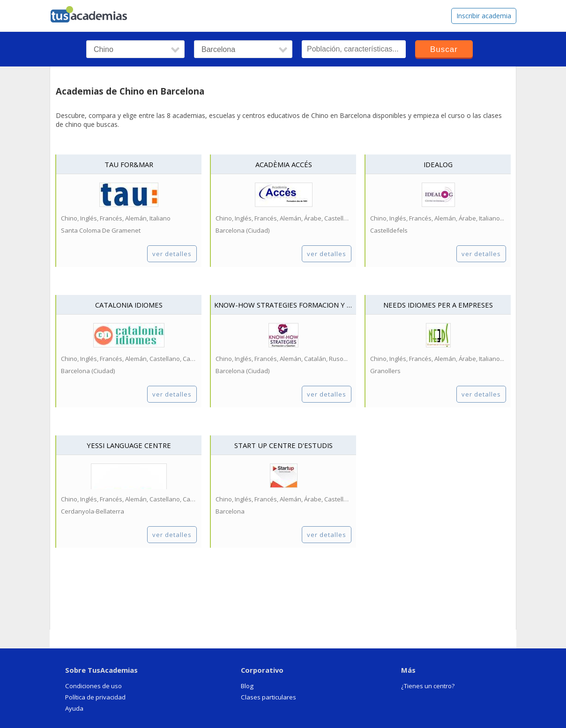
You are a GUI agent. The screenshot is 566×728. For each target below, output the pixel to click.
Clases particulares (268, 697)
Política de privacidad (95, 697)
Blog (247, 686)
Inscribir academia (484, 16)
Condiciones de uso (93, 686)
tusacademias (95, 12)
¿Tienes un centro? (428, 686)
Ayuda (74, 708)
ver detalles (172, 254)
